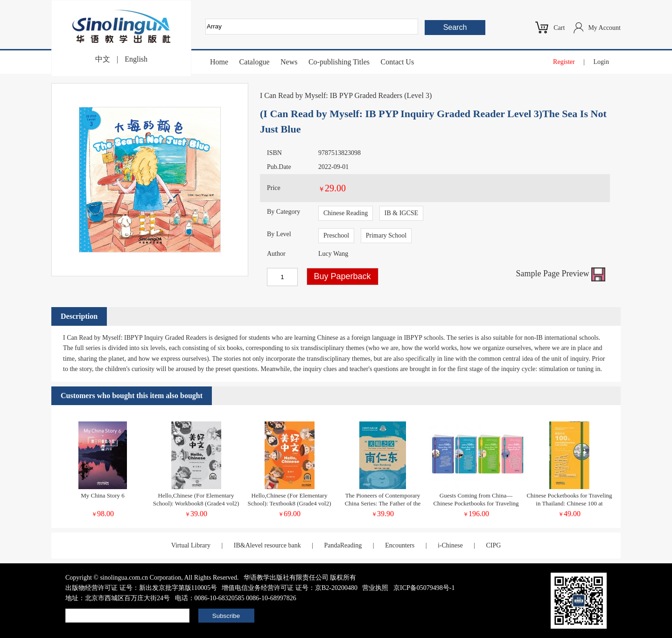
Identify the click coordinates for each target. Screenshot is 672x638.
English (136, 59)
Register (564, 62)
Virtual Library (191, 545)
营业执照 (375, 588)
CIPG (493, 545)
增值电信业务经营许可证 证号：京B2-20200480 (290, 588)
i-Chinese (450, 545)
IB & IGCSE (401, 213)
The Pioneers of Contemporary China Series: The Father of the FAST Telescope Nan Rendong (383, 503)
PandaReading (343, 545)
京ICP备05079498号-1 (424, 588)
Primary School (386, 235)
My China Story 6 (103, 495)
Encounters (400, 545)
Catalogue (255, 62)
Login (601, 62)
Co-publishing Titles (339, 62)
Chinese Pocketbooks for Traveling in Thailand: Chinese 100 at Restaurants (569, 503)
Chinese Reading (346, 213)
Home (219, 62)
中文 (103, 59)
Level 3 (418, 95)
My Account (604, 28)
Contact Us (398, 62)
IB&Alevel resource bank (267, 545)
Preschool (336, 235)
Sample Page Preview (561, 273)
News (289, 62)
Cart (559, 28)
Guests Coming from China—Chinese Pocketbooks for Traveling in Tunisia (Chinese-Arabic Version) (476, 503)
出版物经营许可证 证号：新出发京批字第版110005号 (141, 588)
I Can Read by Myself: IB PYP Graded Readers (331, 95)
